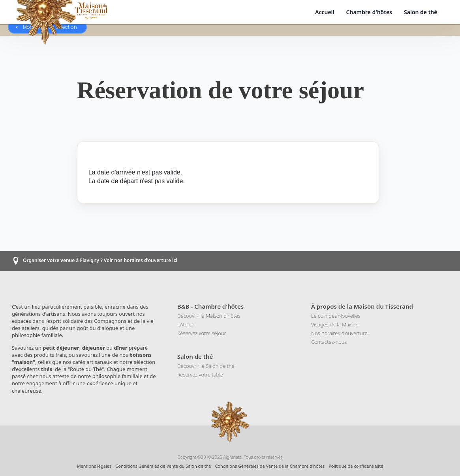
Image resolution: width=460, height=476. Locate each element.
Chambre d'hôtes (369, 12)
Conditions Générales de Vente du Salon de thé (163, 466)
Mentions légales (94, 466)
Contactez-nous (329, 342)
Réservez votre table (200, 375)
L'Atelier (186, 324)
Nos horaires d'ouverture (339, 333)
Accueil (325, 12)
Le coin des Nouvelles (336, 316)
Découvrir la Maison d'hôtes (209, 316)
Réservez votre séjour (202, 333)
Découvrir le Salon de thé (206, 366)
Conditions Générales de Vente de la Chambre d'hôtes (270, 466)
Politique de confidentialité (356, 466)
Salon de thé (421, 12)
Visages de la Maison (335, 324)
